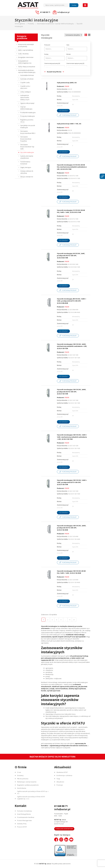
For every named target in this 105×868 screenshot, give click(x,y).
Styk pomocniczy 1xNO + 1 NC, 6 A (69, 124)
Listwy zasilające (26, 92)
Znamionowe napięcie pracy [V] (75, 63)
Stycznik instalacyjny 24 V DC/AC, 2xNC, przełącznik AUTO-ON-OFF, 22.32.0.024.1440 (71, 256)
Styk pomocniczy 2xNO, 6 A (67, 83)
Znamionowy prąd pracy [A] (52, 63)
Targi (58, 779)
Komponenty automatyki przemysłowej (26, 45)
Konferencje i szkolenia (64, 775)
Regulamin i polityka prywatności (28, 785)
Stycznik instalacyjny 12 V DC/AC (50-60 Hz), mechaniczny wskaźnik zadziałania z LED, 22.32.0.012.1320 (72, 167)
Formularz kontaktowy (24, 811)
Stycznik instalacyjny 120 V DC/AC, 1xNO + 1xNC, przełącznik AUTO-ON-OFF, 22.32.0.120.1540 (72, 482)
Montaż (69, 54)
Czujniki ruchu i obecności (25, 87)
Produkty (31, 24)
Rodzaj (46, 54)
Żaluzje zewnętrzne (27, 177)
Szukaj (74, 5)
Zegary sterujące (26, 167)
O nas (19, 772)
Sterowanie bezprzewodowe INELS (28, 132)
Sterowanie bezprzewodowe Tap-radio (27, 147)
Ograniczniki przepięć (27, 103)
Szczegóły (63, 111)
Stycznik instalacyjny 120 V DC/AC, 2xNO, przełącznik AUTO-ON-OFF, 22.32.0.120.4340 (72, 528)
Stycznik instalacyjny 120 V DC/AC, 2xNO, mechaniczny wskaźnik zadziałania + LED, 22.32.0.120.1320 (72, 346)
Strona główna (20, 24)
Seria (68, 45)
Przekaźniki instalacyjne (28, 112)
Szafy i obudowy (23, 54)
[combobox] (55, 49)
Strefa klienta (22, 788)
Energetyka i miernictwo (26, 57)
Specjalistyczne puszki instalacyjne (28, 126)
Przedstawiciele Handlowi (26, 817)
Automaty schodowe (27, 79)
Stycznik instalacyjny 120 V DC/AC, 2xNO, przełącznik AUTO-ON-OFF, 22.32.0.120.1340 (72, 392)
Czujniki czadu (25, 82)
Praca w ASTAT (22, 827)
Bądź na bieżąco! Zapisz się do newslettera (52, 757)
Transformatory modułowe (25, 163)
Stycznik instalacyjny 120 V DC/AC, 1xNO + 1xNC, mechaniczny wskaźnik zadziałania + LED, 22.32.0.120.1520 (72, 437)
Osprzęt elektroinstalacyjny (26, 108)
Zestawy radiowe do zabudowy (27, 172)
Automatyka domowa (27, 75)
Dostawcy (20, 775)
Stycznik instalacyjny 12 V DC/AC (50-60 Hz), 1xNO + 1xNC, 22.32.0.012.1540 (71, 211)
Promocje (60, 785)
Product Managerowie (24, 820)
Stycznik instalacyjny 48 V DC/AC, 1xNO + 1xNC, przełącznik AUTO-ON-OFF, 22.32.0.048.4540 (72, 301)
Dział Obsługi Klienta (24, 814)
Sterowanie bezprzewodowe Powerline (26, 139)
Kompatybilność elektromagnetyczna (25, 62)
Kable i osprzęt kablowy (26, 50)
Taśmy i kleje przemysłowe (27, 67)
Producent (47, 45)
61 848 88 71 (61, 806)
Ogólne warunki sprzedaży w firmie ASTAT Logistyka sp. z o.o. (31, 798)
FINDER (67, 86)
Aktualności (60, 782)
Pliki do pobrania (23, 779)
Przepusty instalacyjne (28, 116)
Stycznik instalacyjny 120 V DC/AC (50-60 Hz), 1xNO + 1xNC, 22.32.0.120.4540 (71, 572)
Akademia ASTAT (62, 772)
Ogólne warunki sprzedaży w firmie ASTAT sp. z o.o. (33, 792)
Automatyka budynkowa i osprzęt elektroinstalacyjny (55, 24)
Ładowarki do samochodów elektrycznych (25, 97)
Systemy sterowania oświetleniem (27, 157)
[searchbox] (55, 49)
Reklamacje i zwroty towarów (27, 782)
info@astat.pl (62, 809)
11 (70, 620)
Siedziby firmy (22, 824)
